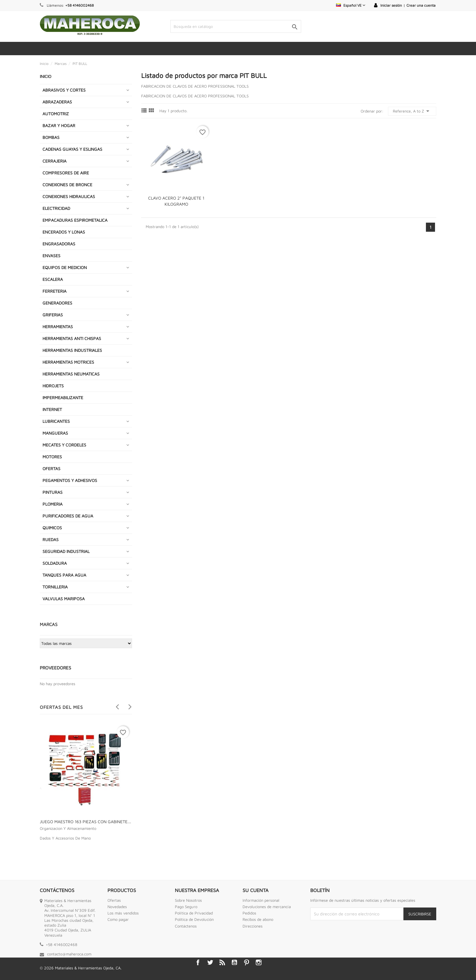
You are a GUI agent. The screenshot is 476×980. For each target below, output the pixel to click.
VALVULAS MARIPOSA (64, 599)
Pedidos (249, 913)
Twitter (210, 962)
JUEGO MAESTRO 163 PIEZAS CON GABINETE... (85, 822)
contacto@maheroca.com (69, 954)
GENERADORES (57, 303)
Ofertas (114, 900)
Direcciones (253, 926)
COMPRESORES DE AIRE (66, 173)
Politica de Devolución (194, 919)
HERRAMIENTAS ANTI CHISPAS (72, 338)
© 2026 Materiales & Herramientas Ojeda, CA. (81, 968)
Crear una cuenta (421, 5)
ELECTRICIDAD (56, 208)
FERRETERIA (54, 291)
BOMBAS (51, 137)
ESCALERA (53, 279)
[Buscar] (236, 26)
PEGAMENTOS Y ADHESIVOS (70, 480)
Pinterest (246, 962)
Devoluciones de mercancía (267, 907)
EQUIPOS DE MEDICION (65, 267)
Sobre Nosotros (188, 900)
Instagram (259, 962)
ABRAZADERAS (57, 102)
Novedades (117, 907)
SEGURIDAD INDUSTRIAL (66, 551)
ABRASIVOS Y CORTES (64, 90)
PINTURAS (53, 492)
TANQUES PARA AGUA (64, 575)
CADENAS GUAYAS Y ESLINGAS (72, 149)
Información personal (261, 900)
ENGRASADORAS (59, 244)
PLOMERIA (53, 504)
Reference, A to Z (412, 111)
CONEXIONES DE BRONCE (67, 185)
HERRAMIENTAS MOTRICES (68, 362)
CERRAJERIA (54, 161)
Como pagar (118, 919)
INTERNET (52, 409)
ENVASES (51, 256)
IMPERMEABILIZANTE (63, 397)
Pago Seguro (186, 907)
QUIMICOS (52, 528)
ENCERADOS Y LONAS (64, 232)
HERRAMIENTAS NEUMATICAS (71, 374)
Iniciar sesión (391, 5)
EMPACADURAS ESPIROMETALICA (75, 220)
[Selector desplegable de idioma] (351, 5)
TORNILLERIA (55, 587)
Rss (222, 962)
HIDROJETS (53, 386)
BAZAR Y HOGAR (59, 125)
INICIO (46, 76)
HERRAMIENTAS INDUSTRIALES (72, 350)
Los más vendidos (123, 913)
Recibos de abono (258, 919)
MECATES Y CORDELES (64, 445)
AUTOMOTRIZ (56, 114)
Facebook (198, 962)
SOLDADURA (55, 563)
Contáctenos (186, 926)
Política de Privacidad (194, 913)
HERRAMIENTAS (58, 327)
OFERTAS (51, 468)
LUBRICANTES (56, 421)
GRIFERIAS (53, 315)
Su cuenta (255, 890)
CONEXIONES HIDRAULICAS (69, 196)
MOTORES (52, 457)
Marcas (49, 624)
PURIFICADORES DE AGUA (68, 516)
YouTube (234, 962)
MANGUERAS (55, 433)
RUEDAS (51, 539)
